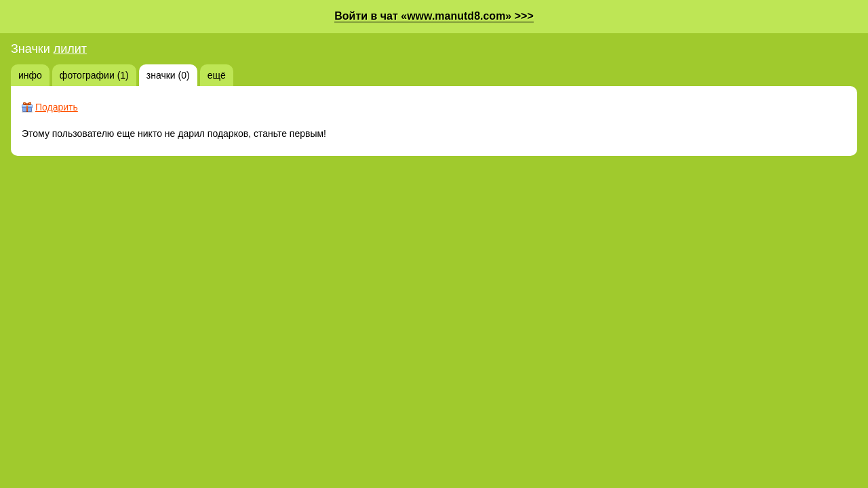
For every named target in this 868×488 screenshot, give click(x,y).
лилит (70, 49)
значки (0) (168, 75)
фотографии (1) (94, 75)
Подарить (57, 107)
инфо (30, 75)
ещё (217, 75)
